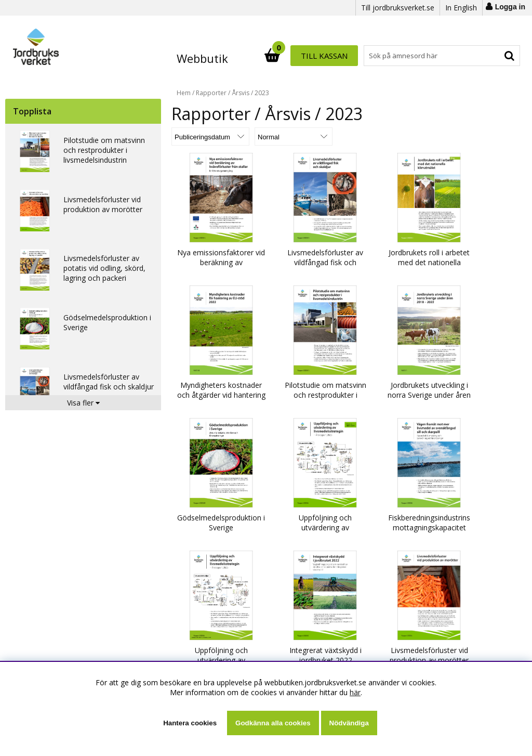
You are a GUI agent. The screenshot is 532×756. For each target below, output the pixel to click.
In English (461, 8)
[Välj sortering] (210, 136)
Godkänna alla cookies (273, 723)
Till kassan (486, 56)
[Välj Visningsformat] (294, 136)
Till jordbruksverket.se (398, 8)
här (355, 692)
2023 (262, 93)
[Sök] (311, 56)
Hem (184, 93)
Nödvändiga (349, 723)
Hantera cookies (190, 723)
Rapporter (211, 93)
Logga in (510, 7)
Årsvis (241, 93)
